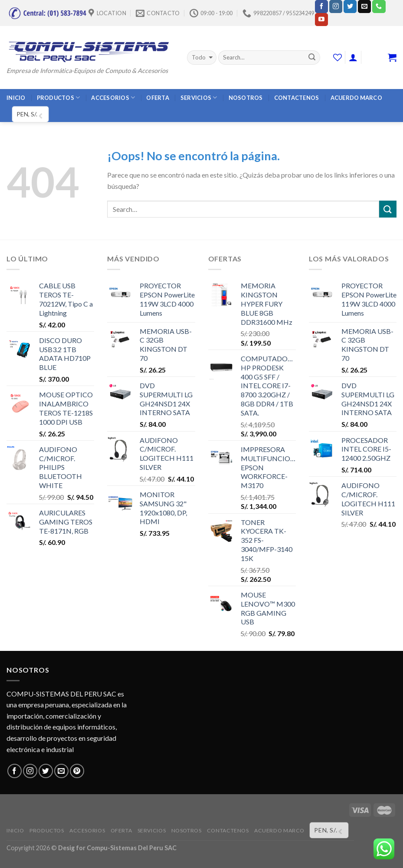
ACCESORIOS (113, 97)
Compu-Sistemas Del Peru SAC (132, 848)
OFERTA (158, 98)
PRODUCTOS (59, 97)
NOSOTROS (246, 98)
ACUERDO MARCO (356, 98)
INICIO (16, 98)
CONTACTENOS (297, 98)
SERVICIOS (199, 97)
